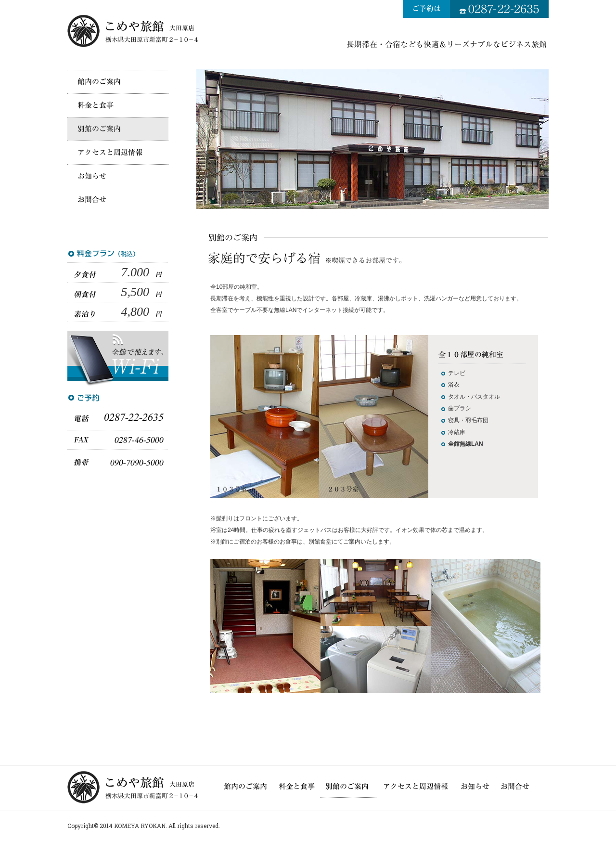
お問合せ (118, 200)
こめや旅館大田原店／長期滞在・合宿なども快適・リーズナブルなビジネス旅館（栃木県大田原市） (134, 31)
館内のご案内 (118, 82)
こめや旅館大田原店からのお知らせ (118, 176)
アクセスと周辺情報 (118, 152)
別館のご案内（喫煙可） (118, 129)
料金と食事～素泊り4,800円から (118, 105)
